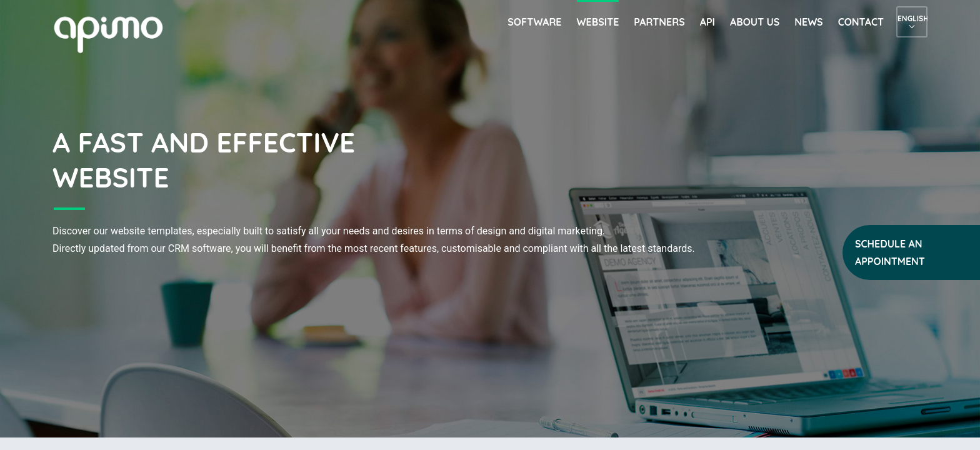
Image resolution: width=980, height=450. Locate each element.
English (912, 18)
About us (755, 22)
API (707, 22)
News (808, 22)
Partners (659, 22)
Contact (861, 22)
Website (598, 22)
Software (534, 22)
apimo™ (115, 33)
